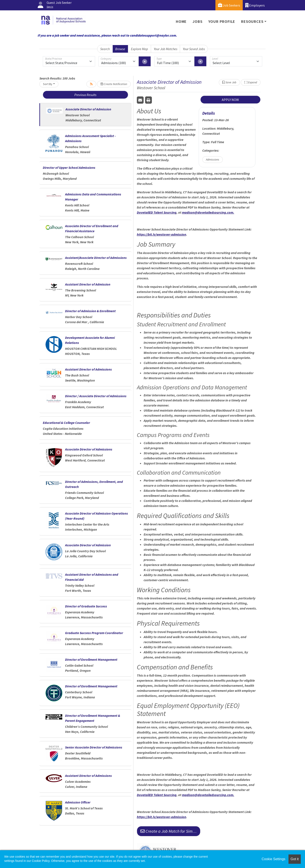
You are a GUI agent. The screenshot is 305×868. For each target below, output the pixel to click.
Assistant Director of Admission (88, 284)
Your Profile (222, 21)
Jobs (197, 21)
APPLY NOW (230, 100)
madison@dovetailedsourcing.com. (208, 212)
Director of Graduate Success (86, 606)
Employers (255, 5)
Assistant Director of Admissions (88, 369)
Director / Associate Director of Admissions (96, 396)
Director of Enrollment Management (91, 659)
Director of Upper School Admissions (69, 168)
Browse (120, 49)
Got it (295, 859)
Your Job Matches (166, 49)
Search (105, 49)
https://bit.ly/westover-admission (162, 234)
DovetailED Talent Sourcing (157, 212)
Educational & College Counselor (66, 423)
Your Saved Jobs (194, 49)
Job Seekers (229, 5)
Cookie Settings (273, 859)
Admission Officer (78, 802)
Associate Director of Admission (88, 109)
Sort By (48, 84)
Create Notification (114, 84)
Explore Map (139, 49)
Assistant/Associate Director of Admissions (96, 258)
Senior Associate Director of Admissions (94, 747)
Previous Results (85, 95)
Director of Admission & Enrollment (90, 311)
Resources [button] (252, 21)
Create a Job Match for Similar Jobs (170, 831)
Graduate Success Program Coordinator (94, 633)
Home (181, 21)
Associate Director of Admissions (89, 449)
